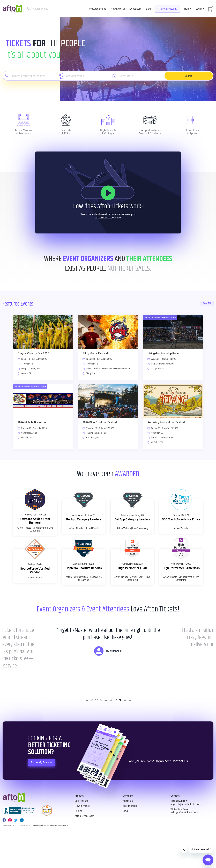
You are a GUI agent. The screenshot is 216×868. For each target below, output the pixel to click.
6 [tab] (111, 731)
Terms (35, 856)
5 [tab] (106, 731)
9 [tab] (125, 731)
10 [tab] (130, 731)
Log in (199, 9)
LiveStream (135, 9)
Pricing (78, 842)
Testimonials (130, 837)
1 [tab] (87, 731)
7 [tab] (116, 731)
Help (187, 9)
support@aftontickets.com (186, 835)
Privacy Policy (44, 856)
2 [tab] (92, 731)
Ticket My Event (167, 9)
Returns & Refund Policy (59, 856)
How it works (82, 837)
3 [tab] (96, 731)
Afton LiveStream (84, 847)
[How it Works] (108, 193)
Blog (148, 9)
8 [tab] (120, 731)
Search (189, 76)
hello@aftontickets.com (184, 843)
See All (207, 303)
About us (128, 832)
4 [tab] (101, 731)
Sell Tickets (81, 832)
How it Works (118, 9)
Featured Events (98, 9)
